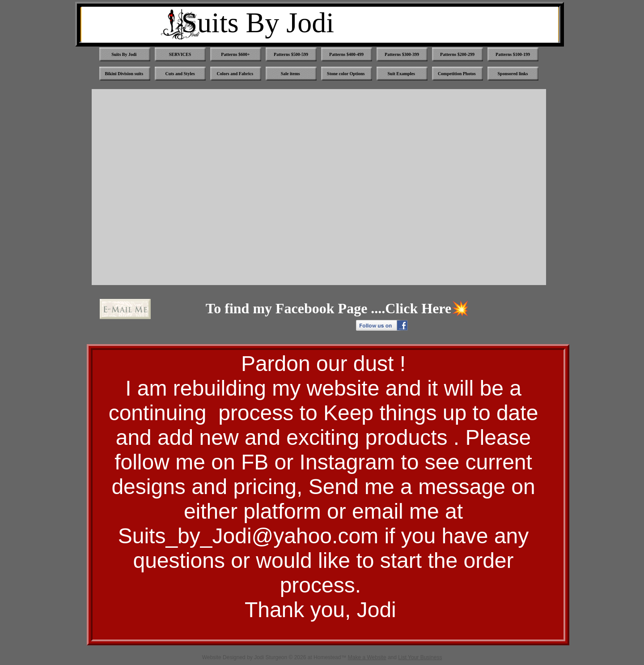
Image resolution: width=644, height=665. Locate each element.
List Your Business (420, 657)
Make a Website (367, 657)
